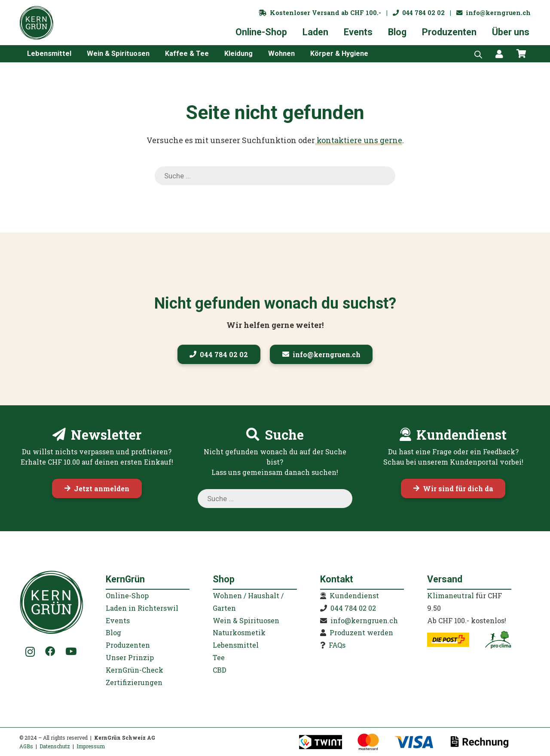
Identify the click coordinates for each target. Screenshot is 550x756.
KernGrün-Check (134, 670)
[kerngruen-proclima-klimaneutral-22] (498, 640)
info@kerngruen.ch (493, 13)
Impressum (91, 746)
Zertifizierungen (134, 682)
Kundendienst (354, 595)
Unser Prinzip (130, 657)
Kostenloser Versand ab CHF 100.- (320, 13)
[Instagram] (30, 652)
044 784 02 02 (419, 13)
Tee (219, 657)
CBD (220, 670)
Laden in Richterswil (142, 608)
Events (118, 620)
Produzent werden (361, 632)
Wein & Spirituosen (246, 620)
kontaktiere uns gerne (359, 140)
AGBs (26, 746)
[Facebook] (50, 651)
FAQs (337, 645)
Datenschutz (55, 746)
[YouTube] (71, 651)
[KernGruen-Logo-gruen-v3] (37, 23)
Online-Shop (127, 595)
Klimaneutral (451, 595)
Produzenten (128, 645)
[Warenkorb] (521, 54)
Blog (113, 632)
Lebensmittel (236, 645)
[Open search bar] (478, 54)
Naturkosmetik (239, 632)
